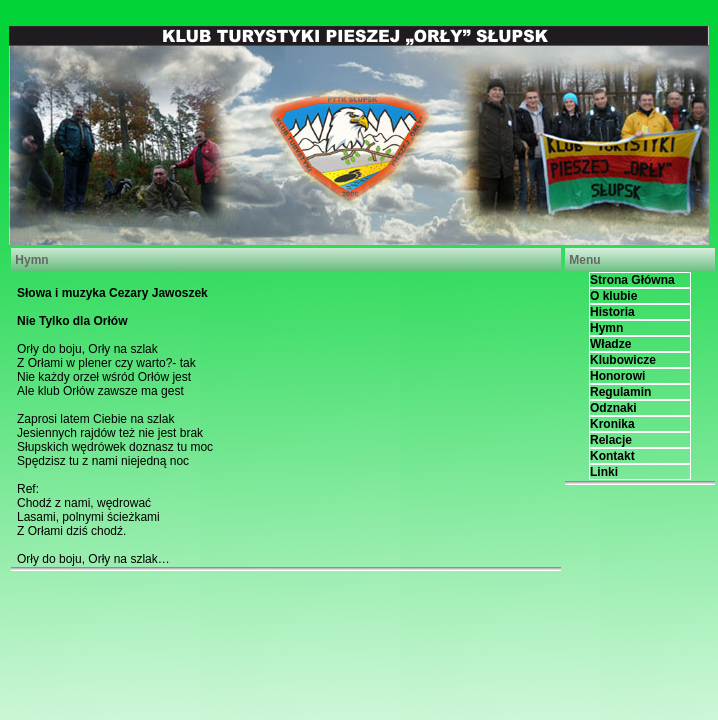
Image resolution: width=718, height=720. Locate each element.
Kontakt (612, 456)
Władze (610, 344)
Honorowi (617, 376)
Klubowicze (623, 360)
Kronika (612, 424)
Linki (604, 472)
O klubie (613, 296)
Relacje (611, 440)
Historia (612, 312)
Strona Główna (632, 280)
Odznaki (613, 408)
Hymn (606, 328)
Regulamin (620, 392)
